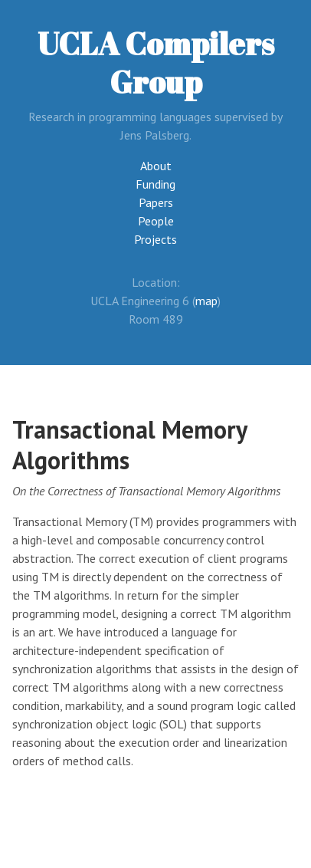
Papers (156, 202)
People (156, 221)
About (156, 166)
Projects (155, 239)
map (206, 301)
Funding (155, 184)
